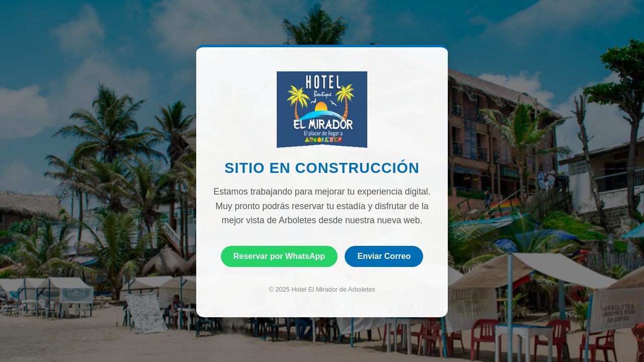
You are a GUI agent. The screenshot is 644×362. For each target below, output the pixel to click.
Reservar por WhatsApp (279, 256)
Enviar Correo (384, 256)
